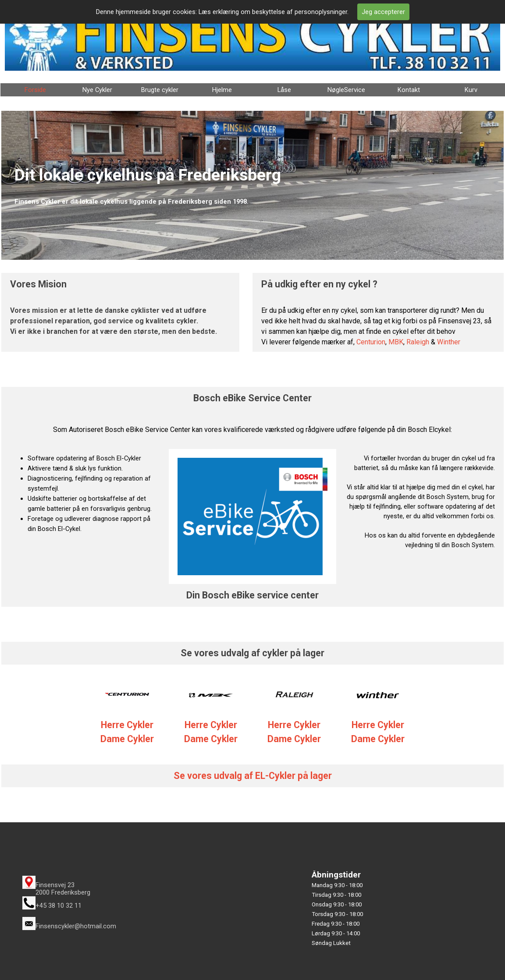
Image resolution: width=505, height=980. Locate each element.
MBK (396, 342)
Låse (284, 90)
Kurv (471, 90)
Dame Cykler (211, 739)
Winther (449, 342)
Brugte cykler (160, 90)
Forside (35, 90)
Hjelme (222, 90)
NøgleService (346, 90)
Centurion (371, 342)
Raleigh (418, 342)
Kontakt (409, 90)
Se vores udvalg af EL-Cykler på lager (253, 776)
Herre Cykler (211, 725)
